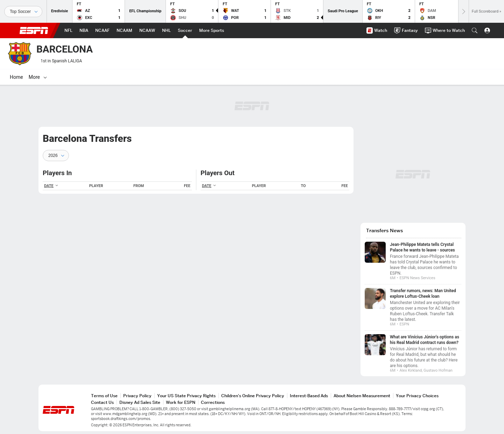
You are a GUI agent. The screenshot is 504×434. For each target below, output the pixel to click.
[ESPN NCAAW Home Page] (147, 30)
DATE (51, 186)
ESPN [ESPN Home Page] (34, 30)
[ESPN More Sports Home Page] (212, 30)
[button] (475, 30)
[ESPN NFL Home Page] (68, 30)
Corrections (213, 402)
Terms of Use (104, 396)
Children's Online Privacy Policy (253, 396)
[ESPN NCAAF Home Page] (102, 30)
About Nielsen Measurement (362, 396)
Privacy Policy (137, 396)
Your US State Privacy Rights (186, 396)
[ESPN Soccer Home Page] (185, 30)
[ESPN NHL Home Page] (166, 30)
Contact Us (102, 402)
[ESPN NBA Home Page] (84, 30)
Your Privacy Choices (417, 396)
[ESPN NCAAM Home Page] (124, 30)
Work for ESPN (181, 402)
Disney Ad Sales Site (140, 402)
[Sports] (23, 12)
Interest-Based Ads (309, 396)
